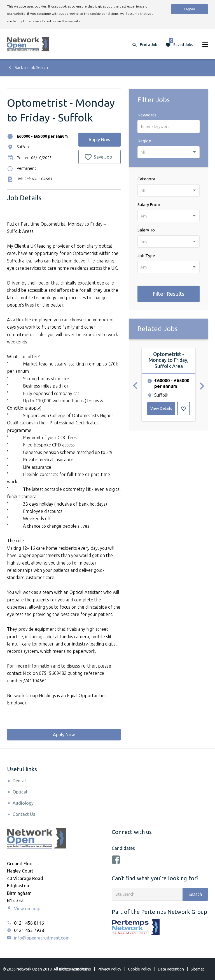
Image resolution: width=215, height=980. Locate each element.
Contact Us (24, 814)
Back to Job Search (27, 68)
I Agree (190, 9)
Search (195, 894)
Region (144, 141)
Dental (19, 781)
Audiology (23, 803)
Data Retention (171, 969)
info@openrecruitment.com (38, 938)
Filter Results (169, 294)
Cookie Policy (140, 969)
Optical (20, 792)
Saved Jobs (181, 43)
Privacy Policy (109, 969)
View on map (24, 909)
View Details (161, 408)
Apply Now (99, 140)
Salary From (149, 205)
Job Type (146, 256)
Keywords (147, 115)
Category (146, 179)
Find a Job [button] (149, 45)
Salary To (146, 230)
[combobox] (169, 152)
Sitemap (198, 969)
